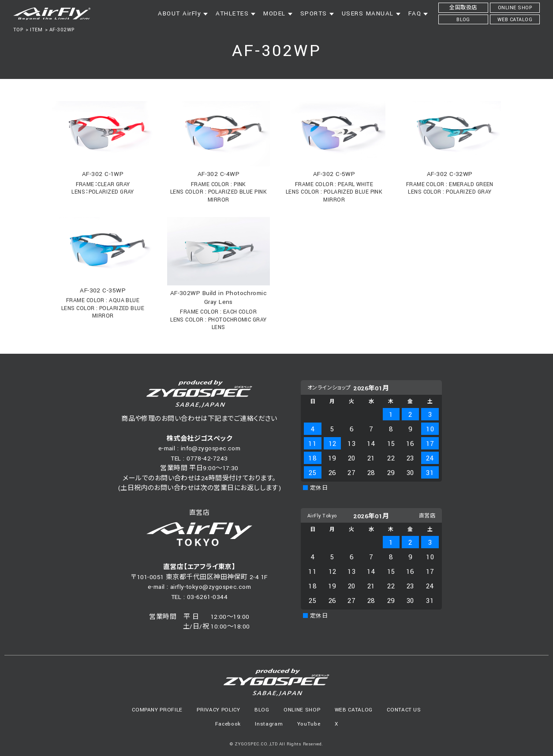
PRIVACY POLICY (218, 710)
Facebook (228, 724)
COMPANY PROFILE (157, 710)
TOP (18, 30)
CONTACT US (404, 710)
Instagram (269, 724)
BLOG (262, 710)
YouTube (309, 724)
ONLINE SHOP (302, 710)
